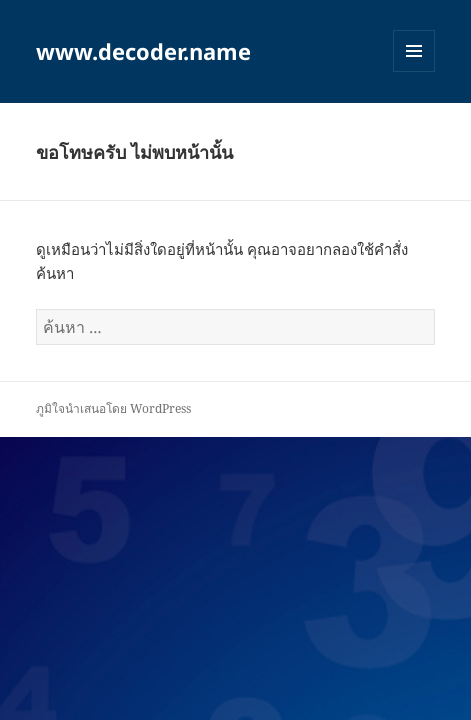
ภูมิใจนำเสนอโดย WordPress (113, 408)
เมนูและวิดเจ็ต (414, 51)
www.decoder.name (143, 51)
